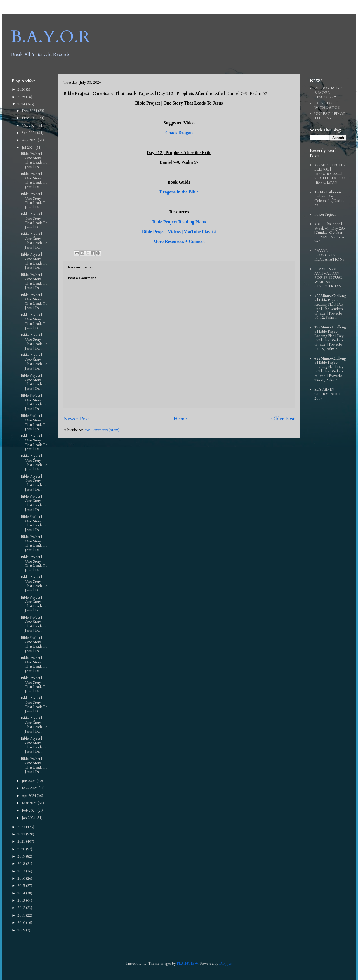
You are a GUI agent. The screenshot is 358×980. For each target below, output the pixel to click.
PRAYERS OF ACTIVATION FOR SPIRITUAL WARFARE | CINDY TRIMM (328, 278)
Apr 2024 (29, 796)
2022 (22, 834)
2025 (22, 97)
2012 (22, 908)
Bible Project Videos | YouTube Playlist (179, 232)
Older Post (283, 419)
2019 (22, 856)
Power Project (325, 214)
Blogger (225, 964)
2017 (22, 871)
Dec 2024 (30, 111)
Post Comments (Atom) (102, 430)
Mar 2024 (30, 803)
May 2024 (30, 788)
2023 (22, 827)
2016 (22, 879)
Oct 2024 (30, 126)
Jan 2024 (29, 818)
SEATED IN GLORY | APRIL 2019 (328, 394)
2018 (22, 864)
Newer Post (76, 419)
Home (180, 419)
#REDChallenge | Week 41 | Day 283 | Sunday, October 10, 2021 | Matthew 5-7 (330, 233)
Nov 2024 (30, 118)
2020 (22, 849)
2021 (22, 842)
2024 (22, 104)
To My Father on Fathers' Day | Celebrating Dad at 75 (329, 199)
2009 (22, 930)
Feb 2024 (30, 811)
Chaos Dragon (179, 133)
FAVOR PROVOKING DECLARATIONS (329, 255)
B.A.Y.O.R (50, 37)
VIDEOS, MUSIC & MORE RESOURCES (329, 93)
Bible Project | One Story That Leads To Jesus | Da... (34, 160)
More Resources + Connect (179, 241)
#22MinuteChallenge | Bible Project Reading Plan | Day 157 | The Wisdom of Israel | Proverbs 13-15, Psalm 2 (330, 338)
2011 (22, 915)
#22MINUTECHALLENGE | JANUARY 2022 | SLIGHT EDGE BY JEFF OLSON (330, 174)
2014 (22, 893)
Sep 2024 (30, 133)
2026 (22, 89)
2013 (22, 901)
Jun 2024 (29, 781)
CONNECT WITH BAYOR (327, 105)
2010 (22, 923)
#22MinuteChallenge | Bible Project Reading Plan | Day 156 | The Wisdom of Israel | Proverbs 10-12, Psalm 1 (330, 307)
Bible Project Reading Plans (179, 222)
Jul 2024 (29, 148)
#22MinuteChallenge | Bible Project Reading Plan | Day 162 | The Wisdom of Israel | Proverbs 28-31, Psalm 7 (330, 369)
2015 (22, 886)
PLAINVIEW (188, 964)
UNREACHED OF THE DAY (330, 116)
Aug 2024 (30, 140)
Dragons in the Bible (179, 192)
